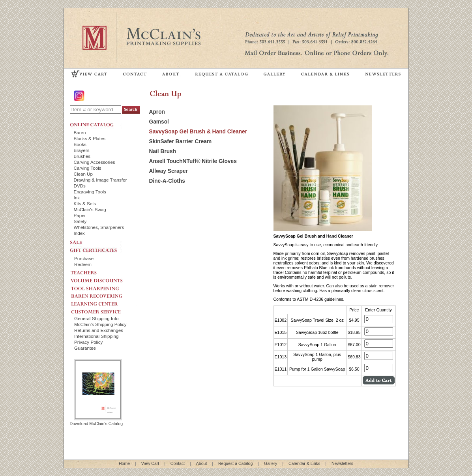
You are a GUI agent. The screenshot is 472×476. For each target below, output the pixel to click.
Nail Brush (163, 151)
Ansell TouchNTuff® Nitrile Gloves (193, 161)
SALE (96, 242)
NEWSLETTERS (382, 74)
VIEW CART (90, 74)
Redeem (83, 264)
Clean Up (83, 174)
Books (80, 144)
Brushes (82, 156)
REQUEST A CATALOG (222, 74)
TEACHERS (103, 271)
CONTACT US (135, 74)
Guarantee (85, 348)
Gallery (271, 463)
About (202, 463)
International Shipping (96, 336)
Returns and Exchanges (99, 330)
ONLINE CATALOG (96, 125)
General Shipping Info (96, 318)
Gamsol (159, 122)
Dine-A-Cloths (167, 181)
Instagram (80, 96)
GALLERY (275, 74)
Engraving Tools (90, 192)
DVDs (80, 186)
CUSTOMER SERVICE (103, 310)
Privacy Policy (88, 342)
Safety (80, 221)
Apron (157, 112)
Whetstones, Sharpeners (99, 227)
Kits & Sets (85, 203)
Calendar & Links (304, 463)
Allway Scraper (169, 171)
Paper (80, 215)
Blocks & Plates (90, 138)
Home (124, 463)
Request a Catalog (235, 463)
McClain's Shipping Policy (100, 324)
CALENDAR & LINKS (325, 74)
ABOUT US (171, 74)
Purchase (84, 258)
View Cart (150, 463)
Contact (178, 463)
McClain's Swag (90, 209)
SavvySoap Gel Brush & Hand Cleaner (198, 132)
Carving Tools (88, 168)
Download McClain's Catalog (96, 421)
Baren (80, 132)
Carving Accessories (95, 162)
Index (79, 233)
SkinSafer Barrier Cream (181, 141)
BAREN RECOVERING (103, 294)
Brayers (82, 150)
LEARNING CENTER (103, 302)
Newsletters (342, 463)
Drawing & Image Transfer (100, 180)
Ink (77, 198)
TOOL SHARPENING (103, 286)
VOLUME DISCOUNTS (103, 279)
